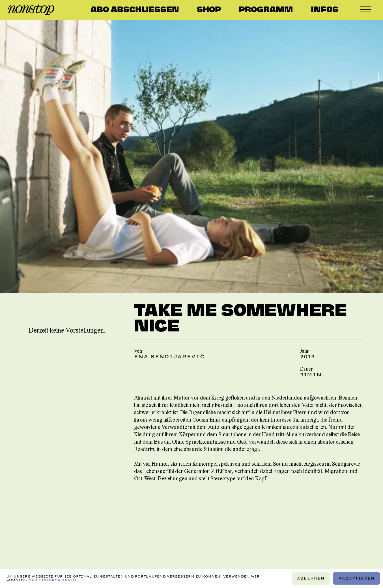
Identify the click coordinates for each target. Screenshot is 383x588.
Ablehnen (311, 579)
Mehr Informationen (52, 580)
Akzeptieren (357, 579)
